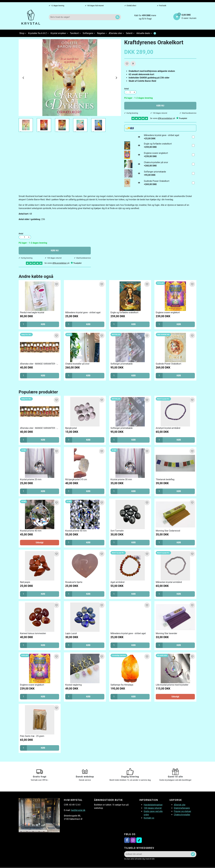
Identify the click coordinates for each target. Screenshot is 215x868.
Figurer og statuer (183, 811)
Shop (23, 33)
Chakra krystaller (182, 815)
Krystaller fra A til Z (38, 33)
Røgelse (102, 33)
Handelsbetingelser (153, 805)
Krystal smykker (59, 33)
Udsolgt (40, 542)
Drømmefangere (182, 808)
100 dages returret (153, 808)
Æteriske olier (116, 33)
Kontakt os (149, 818)
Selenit (130, 33)
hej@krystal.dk (78, 810)
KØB (43, 324)
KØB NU (160, 106)
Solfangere (89, 33)
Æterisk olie (180, 805)
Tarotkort (75, 33)
